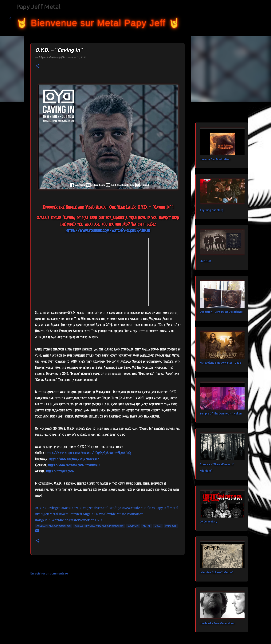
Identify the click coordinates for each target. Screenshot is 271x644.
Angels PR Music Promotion (54, 526)
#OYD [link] (39, 508)
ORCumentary (208, 522)
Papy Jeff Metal (38, 6)
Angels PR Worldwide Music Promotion (99, 526)
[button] (37, 66)
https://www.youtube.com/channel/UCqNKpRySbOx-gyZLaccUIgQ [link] (89, 453)
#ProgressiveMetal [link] (94, 508)
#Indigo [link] (115, 508)
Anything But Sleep (212, 210)
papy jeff (171, 526)
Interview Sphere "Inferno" (216, 572)
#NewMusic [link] (131, 508)
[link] (74, 465)
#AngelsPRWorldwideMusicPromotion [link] (65, 520)
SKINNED (205, 261)
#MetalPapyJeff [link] (71, 514)
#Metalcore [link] (70, 508)
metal (147, 526)
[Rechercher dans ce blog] (243, 18)
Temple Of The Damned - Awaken (221, 414)
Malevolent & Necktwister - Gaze (220, 363)
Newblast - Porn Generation (217, 623)
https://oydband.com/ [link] (60, 471)
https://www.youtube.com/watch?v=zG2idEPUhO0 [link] (108, 230)
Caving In (133, 526)
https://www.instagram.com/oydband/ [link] (74, 459)
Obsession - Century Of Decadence (221, 312)
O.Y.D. (158, 526)
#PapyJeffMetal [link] (47, 514)
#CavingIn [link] (52, 508)
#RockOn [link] (148, 508)
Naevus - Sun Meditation (215, 159)
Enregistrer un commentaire (49, 573)
